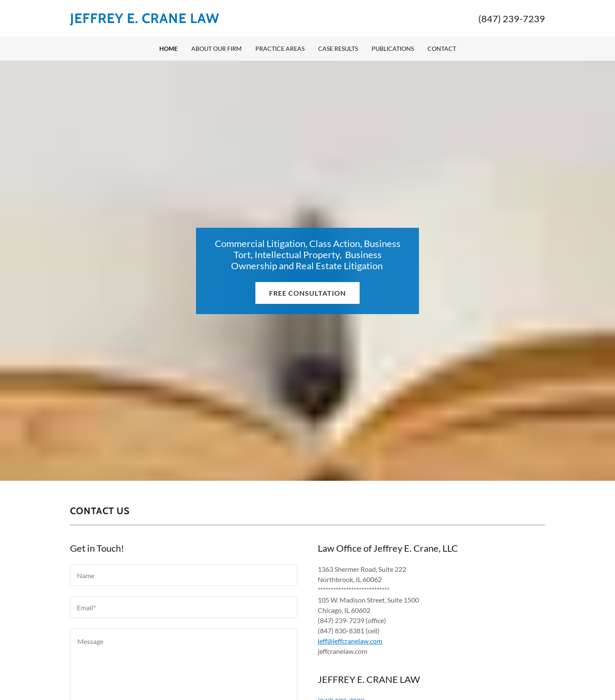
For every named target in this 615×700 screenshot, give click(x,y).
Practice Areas (280, 49)
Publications (393, 49)
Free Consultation (307, 293)
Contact (442, 49)
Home (168, 49)
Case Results (338, 49)
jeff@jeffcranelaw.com (350, 641)
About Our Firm (217, 49)
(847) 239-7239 (512, 19)
